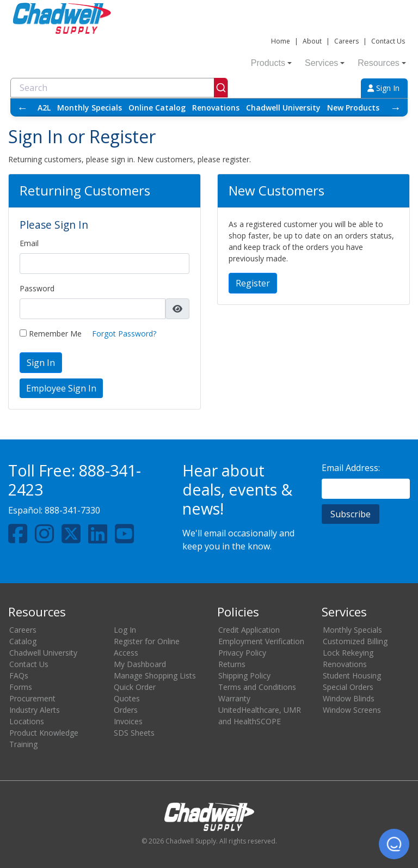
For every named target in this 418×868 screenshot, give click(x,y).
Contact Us (388, 41)
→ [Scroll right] (396, 108)
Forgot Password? (124, 334)
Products (271, 63)
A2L (44, 108)
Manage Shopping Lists (155, 676)
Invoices (128, 721)
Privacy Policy (242, 653)
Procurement (32, 698)
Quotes (127, 698)
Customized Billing (355, 641)
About (312, 41)
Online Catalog (157, 108)
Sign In (383, 88)
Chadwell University (283, 108)
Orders (126, 710)
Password (37, 288)
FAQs (19, 676)
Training (23, 744)
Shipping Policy (244, 676)
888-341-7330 (72, 510)
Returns (232, 664)
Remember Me (51, 334)
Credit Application (249, 630)
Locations (27, 721)
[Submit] (221, 88)
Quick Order (135, 687)
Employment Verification (261, 641)
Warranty (234, 698)
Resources (382, 63)
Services (325, 63)
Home (281, 41)
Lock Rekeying (348, 653)
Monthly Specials (90, 108)
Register (253, 283)
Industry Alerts (35, 710)
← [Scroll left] (22, 108)
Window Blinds (349, 698)
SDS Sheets (134, 733)
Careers (346, 41)
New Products (353, 108)
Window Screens (352, 710)
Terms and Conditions (257, 687)
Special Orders (348, 687)
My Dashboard (140, 664)
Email (29, 243)
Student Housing (352, 676)
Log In (125, 630)
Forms (21, 687)
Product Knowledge (44, 733)
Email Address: (351, 468)
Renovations (216, 108)
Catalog (23, 641)
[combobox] (119, 88)
